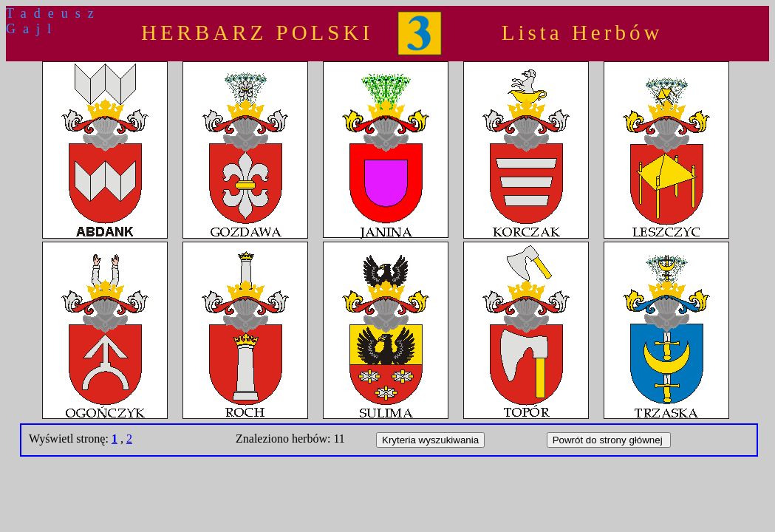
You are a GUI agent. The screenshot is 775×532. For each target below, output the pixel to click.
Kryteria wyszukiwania (430, 440)
